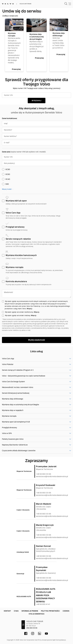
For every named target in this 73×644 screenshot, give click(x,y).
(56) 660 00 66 (32, 628)
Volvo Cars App (13, 213)
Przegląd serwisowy (15, 227)
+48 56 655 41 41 (43, 604)
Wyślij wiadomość (37, 340)
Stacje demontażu (36, 614)
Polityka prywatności (50, 611)
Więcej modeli (7, 189)
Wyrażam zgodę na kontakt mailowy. (18, 316)
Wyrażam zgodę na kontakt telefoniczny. (19, 312)
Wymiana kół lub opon (16, 201)
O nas (16, 611)
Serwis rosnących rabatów (18, 239)
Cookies (66, 611)
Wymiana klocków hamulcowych (21, 255)
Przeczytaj (16, 69)
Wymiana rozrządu (15, 267)
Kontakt (7, 611)
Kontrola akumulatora (16, 281)
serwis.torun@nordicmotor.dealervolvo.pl (52, 476)
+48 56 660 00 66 (43, 474)
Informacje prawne (30, 611)
